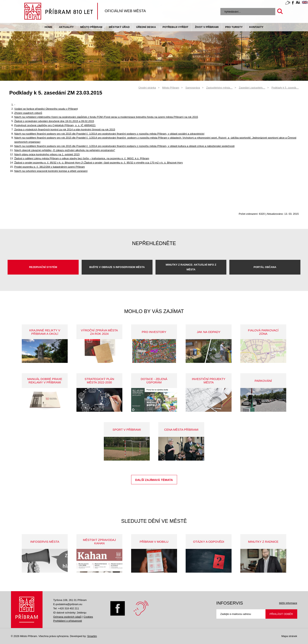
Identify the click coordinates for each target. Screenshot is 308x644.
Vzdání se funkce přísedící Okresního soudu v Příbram (46, 109)
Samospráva (193, 88)
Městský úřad (119, 27)
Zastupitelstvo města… (219, 88)
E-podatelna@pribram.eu (68, 604)
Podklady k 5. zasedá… (285, 88)
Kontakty (256, 27)
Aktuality (66, 27)
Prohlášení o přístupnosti (68, 621)
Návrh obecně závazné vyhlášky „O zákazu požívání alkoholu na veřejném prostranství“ (65, 150)
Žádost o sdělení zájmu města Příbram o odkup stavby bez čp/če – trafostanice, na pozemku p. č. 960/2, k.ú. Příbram (82, 158)
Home (48, 27)
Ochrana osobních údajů (67, 617)
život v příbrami (207, 27)
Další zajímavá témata (154, 480)
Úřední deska (146, 27)
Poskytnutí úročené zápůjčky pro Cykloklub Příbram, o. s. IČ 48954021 (55, 125)
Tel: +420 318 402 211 (66, 608)
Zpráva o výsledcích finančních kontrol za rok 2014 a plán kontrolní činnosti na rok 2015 (65, 129)
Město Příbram (91, 27)
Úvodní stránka (147, 88)
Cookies (88, 617)
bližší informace (288, 603)
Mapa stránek (289, 636)
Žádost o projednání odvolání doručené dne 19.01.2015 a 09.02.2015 (54, 121)
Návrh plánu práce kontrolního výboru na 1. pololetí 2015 (47, 154)
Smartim (92, 636)
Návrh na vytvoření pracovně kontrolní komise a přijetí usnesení (51, 171)
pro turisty (234, 27)
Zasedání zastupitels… (252, 88)
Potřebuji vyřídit (175, 27)
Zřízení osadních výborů (28, 113)
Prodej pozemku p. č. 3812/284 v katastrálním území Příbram (50, 167)
